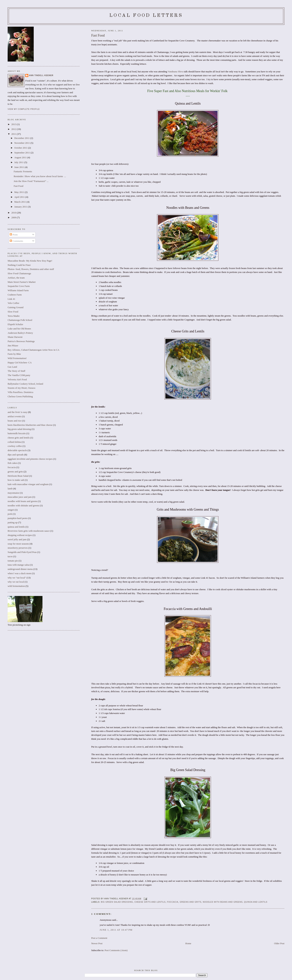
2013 (14, 124)
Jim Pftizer (13, 346)
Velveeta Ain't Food (17, 379)
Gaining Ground (16, 307)
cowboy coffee (15, 446)
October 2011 (21, 148)
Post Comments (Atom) (116, 950)
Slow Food (13, 312)
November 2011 (22, 143)
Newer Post (97, 943)
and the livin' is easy (18, 412)
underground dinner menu (20, 569)
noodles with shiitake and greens (23, 505)
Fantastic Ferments (23, 171)
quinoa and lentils (256, 902)
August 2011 (21, 157)
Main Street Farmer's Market (22, 282)
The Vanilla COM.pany (19, 375)
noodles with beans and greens (223, 902)
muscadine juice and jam (20, 497)
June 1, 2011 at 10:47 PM (116, 930)
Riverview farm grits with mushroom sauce (29, 531)
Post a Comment (99, 938)
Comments (16, 241)
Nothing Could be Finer (19, 265)
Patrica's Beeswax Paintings (21, 341)
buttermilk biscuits (17, 433)
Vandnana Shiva (176, 71)
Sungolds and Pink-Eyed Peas (22, 552)
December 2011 (22, 138)
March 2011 (20, 202)
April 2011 (20, 197)
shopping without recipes (20, 535)
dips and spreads (16, 455)
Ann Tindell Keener (41, 75)
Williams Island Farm (18, 290)
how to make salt (16, 480)
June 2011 (20, 167)
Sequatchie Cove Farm (19, 286)
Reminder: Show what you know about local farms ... (40, 176)
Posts (14, 235)
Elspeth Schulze (15, 324)
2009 (14, 217)
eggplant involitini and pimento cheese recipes (30, 459)
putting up (13, 522)
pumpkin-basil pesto (18, 518)
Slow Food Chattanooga (19, 273)
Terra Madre (14, 316)
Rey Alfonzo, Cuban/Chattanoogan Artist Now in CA (34, 350)
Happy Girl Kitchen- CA (20, 362)
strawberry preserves (18, 548)
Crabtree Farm (15, 295)
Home (188, 943)
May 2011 (20, 192)
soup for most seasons (18, 544)
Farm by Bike (14, 354)
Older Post (279, 943)
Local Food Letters (146, 15)
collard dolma (14, 442)
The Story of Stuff (16, 371)
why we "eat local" (17, 578)
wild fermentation (16, 586)
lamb (10, 489)
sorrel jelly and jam (17, 539)
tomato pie (13, 561)
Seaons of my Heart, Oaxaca (21, 388)
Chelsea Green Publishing (20, 396)
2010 (14, 213)
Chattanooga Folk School (20, 320)
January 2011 (21, 207)
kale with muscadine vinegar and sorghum (28, 484)
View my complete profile (24, 109)
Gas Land (12, 367)
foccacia (173, 902)
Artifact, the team (16, 278)
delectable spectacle (17, 450)
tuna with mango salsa (18, 565)
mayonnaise (13, 493)
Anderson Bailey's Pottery (20, 333)
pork (10, 514)
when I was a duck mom (19, 573)
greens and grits (191, 902)
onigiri (11, 510)
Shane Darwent (15, 337)
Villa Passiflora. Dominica (20, 392)
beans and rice (15, 421)
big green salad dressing (117, 902)
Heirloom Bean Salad (18, 476)
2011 (14, 134)
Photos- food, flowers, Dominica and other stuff (31, 269)
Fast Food (98, 35)
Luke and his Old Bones (19, 329)
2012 (14, 129)
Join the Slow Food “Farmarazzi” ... (31, 181)
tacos (10, 556)
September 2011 (23, 153)
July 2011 (19, 162)
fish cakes (12, 463)
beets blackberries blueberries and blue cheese (30, 425)
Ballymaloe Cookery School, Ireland (25, 384)
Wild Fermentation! (17, 358)
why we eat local (16, 582)
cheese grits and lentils (150, 902)
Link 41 (11, 299)
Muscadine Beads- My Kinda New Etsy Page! (30, 261)
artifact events (14, 416)
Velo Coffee (13, 303)
